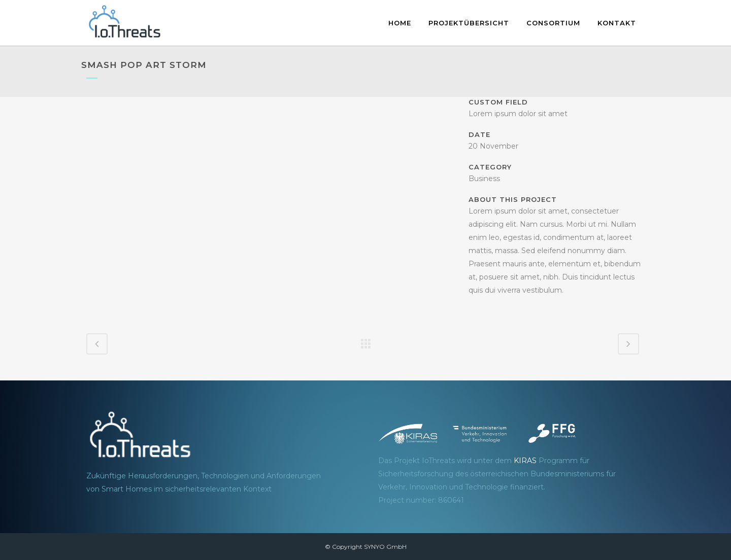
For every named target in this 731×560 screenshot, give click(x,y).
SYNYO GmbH (385, 547)
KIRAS (525, 461)
